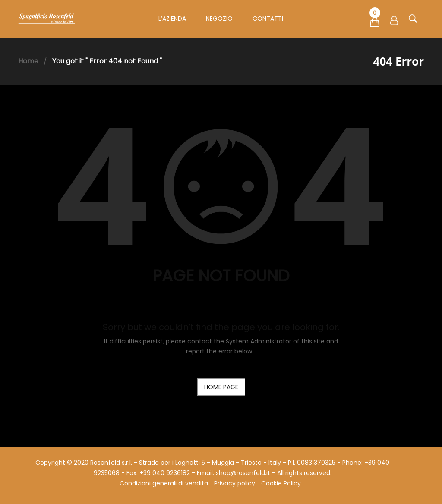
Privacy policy (235, 483)
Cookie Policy (281, 483)
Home (28, 61)
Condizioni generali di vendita (164, 483)
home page (221, 387)
